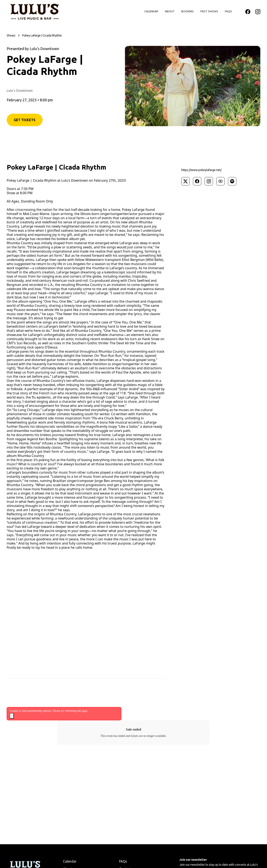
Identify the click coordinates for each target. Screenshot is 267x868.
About (170, 11)
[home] (35, 12)
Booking (188, 11)
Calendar (151, 11)
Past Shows (209, 11)
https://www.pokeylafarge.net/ (201, 170)
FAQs (228, 11)
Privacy (50, 839)
